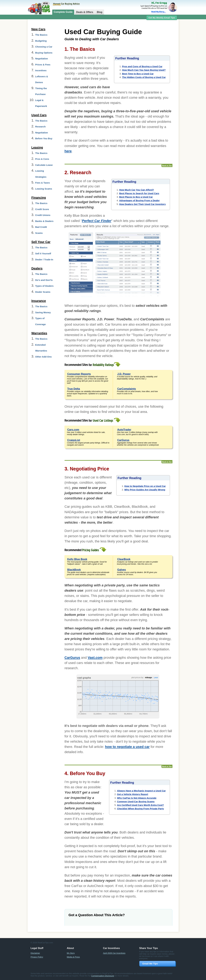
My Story (71, 953)
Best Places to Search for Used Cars (139, 193)
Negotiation (42, 59)
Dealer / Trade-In (44, 259)
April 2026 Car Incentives (114, 953)
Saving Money (43, 312)
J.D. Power (124, 374)
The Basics (41, 35)
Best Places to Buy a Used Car (136, 197)
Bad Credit (41, 227)
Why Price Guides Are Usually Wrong (145, 490)
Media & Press (73, 957)
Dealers (37, 268)
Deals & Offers (85, 12)
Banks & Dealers (44, 221)
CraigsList (74, 440)
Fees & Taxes (43, 183)
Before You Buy (44, 138)
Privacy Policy (37, 957)
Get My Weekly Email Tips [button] (162, 18)
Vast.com (95, 658)
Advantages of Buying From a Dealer (140, 200)
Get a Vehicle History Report (133, 794)
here (68, 151)
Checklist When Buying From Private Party (141, 809)
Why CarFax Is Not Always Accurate (137, 798)
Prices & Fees (43, 65)
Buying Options (44, 53)
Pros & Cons (42, 159)
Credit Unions (43, 215)
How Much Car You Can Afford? (137, 190)
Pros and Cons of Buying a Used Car (142, 66)
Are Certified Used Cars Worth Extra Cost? (141, 805)
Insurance (39, 301)
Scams (39, 233)
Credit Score (42, 209)
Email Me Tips (150, 964)
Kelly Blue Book (77, 559)
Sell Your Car (41, 242)
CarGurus (123, 440)
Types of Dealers (44, 286)
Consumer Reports (79, 374)
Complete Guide (63, 12)
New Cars (38, 29)
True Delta (74, 389)
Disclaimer (35, 953)
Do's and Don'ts (44, 280)
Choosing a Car (44, 47)
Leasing (37, 147)
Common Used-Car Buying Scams (136, 801)
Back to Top (167, 165)
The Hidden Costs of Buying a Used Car (144, 77)
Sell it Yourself (43, 253)
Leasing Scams (44, 189)
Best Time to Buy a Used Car (138, 74)
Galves (122, 570)
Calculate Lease (44, 165)
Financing (39, 198)
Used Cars (39, 115)
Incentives (41, 70)
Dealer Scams (43, 292)
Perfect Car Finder (97, 221)
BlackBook (74, 570)
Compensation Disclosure (103, 976)
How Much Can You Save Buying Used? (144, 70)
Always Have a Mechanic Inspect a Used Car (141, 791)
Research (41, 127)
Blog (100, 12)
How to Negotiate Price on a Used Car (145, 486)
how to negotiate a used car (127, 747)
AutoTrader (124, 430)
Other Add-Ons (44, 357)
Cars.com (73, 430)
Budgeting (41, 41)
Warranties (39, 333)
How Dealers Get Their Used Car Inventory (143, 204)
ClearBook (124, 559)
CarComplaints (127, 389)
